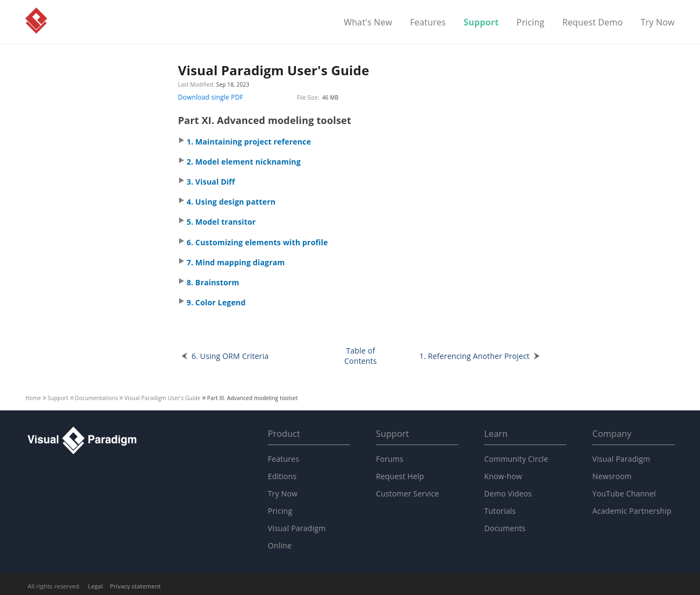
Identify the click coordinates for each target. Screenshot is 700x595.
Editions (282, 476)
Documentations (97, 398)
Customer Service (408, 493)
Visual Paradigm (36, 21)
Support (481, 23)
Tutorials (500, 511)
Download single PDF (211, 97)
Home (33, 398)
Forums (390, 459)
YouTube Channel (624, 493)
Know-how (503, 476)
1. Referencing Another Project (474, 356)
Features (428, 23)
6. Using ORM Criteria (230, 356)
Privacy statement (135, 586)
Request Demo (592, 23)
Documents (505, 528)
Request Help (400, 476)
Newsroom (612, 476)
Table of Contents (360, 356)
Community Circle (516, 459)
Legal (96, 586)
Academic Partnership (632, 511)
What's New (368, 23)
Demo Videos (508, 493)
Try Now (658, 23)
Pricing (531, 23)
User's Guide (163, 398)
